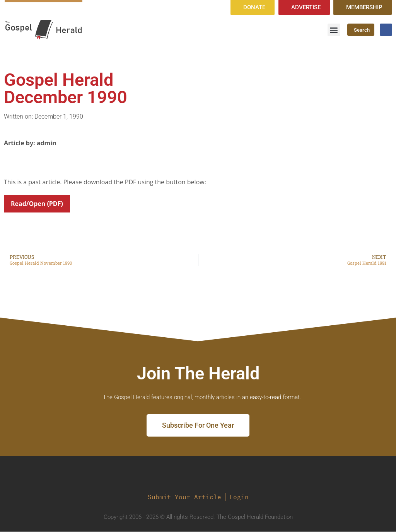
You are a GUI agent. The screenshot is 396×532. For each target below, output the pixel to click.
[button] (334, 30)
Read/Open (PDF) (37, 204)
